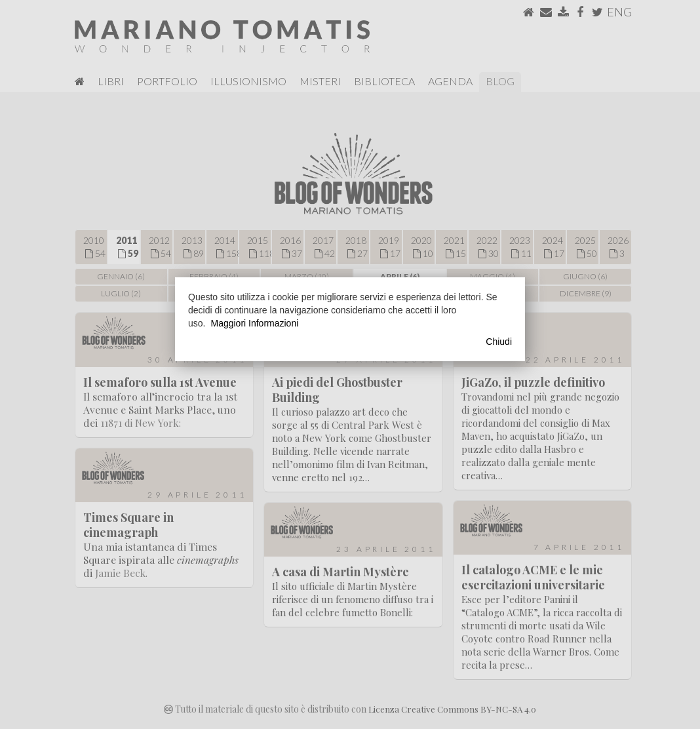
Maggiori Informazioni (254, 323)
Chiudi (499, 342)
